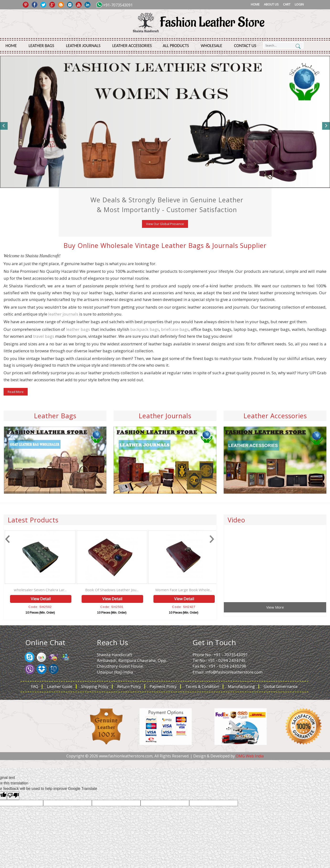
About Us (271, 4)
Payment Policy (163, 686)
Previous (4, 126)
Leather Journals (83, 46)
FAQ (35, 686)
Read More (16, 392)
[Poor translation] (13, 796)
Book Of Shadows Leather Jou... (136, 590)
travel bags (44, 336)
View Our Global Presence (165, 224)
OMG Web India (250, 756)
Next (326, 126)
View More (275, 607)
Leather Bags (41, 46)
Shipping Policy (95, 686)
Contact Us (245, 46)
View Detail (65, 599)
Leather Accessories (132, 46)
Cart (287, 4)
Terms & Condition (202, 686)
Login (299, 4)
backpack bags (145, 329)
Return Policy (129, 686)
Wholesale (211, 46)
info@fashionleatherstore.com (234, 672)
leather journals (63, 314)
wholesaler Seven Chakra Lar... (64, 590)
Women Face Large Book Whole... (207, 590)
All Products (176, 46)
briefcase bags (175, 329)
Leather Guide (60, 686)
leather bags (78, 329)
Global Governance (281, 686)
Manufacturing (241, 686)
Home (255, 4)
